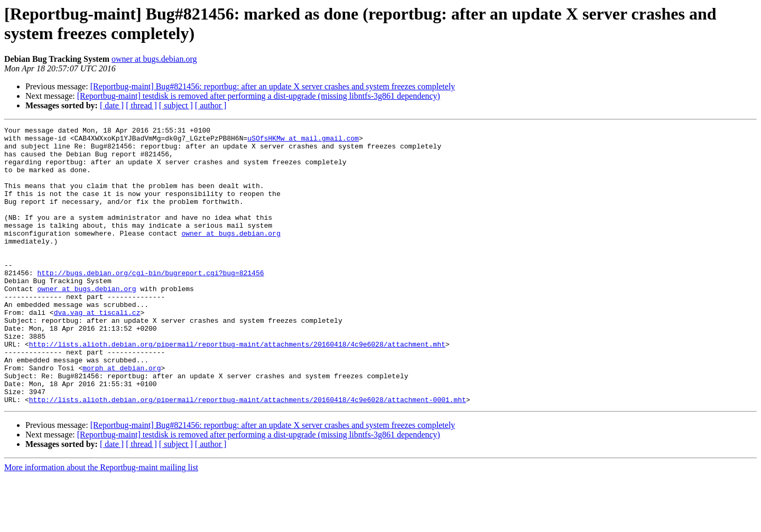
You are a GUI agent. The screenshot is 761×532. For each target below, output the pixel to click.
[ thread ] (141, 105)
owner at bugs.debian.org (154, 59)
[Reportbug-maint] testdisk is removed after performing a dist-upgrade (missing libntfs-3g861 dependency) (259, 96)
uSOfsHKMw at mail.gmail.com (303, 141)
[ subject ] (176, 105)
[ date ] (112, 105)
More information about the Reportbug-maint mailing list (101, 523)
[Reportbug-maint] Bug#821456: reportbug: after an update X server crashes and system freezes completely (273, 86)
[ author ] (211, 105)
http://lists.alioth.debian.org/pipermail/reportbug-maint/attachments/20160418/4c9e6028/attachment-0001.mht (248, 455)
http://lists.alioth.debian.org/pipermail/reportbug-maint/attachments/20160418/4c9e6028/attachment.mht (237, 388)
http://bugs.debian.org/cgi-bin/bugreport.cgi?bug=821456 (150, 303)
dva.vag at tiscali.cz (97, 350)
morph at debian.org (122, 417)
